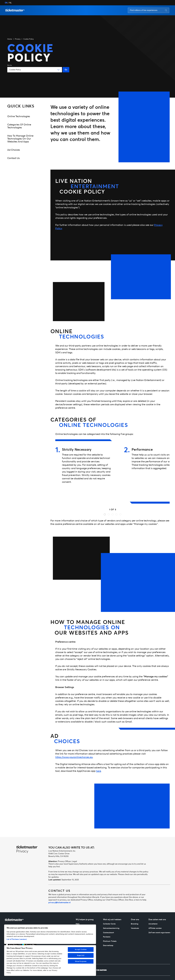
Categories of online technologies (19, 126)
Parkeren (107, 937)
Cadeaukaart (108, 932)
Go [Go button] (66, 70)
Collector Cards (109, 924)
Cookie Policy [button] (28, 39)
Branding (135, 924)
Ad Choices (14, 150)
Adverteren (153, 924)
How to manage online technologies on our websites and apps (20, 139)
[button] (15, 10)
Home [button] (10, 39)
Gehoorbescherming (111, 928)
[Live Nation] (101, 970)
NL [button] (11, 3)
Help (78, 924)
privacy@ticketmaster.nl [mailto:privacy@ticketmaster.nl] (59, 902)
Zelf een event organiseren (159, 932)
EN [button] (6, 3)
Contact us (13, 158)
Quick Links (21, 106)
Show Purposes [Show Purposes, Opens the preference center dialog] (81, 961)
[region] (50, 950)
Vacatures (135, 928)
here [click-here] (98, 771)
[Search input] (144, 10)
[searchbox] (149, 10)
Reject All (81, 955)
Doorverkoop (108, 945)
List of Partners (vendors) (17, 939)
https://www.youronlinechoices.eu (74, 757)
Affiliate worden (155, 928)
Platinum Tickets (110, 941)
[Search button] (166, 10)
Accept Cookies (81, 949)
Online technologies (19, 116)
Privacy (18, 39)
